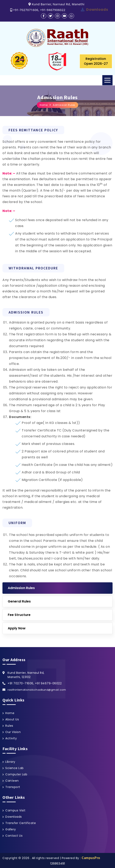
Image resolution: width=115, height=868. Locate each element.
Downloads (97, 10)
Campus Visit (15, 810)
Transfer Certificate (21, 823)
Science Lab (15, 768)
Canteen (12, 781)
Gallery (11, 829)
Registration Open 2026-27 (96, 61)
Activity (11, 738)
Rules (9, 726)
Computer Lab (16, 774)
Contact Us (14, 836)
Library (10, 762)
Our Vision (13, 732)
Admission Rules (64, 105)
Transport (13, 787)
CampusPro (91, 858)
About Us (12, 719)
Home (44, 105)
